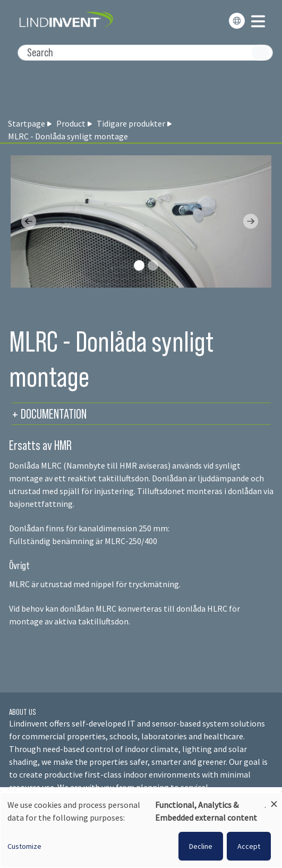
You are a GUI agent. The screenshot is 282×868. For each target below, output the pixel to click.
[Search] (145, 53)
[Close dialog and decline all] (274, 799)
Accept (249, 846)
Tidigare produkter (131, 123)
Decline (201, 846)
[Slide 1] (153, 265)
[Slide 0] (139, 265)
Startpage (27, 123)
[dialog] (141, 830)
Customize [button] (24, 846)
